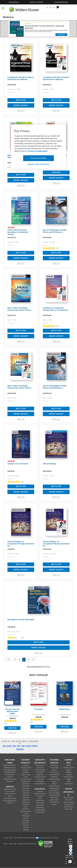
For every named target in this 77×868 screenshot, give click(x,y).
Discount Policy (54, 793)
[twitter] (71, 850)
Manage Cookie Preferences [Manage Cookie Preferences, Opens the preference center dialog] (38, 164)
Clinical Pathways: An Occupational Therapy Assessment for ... (21, 544)
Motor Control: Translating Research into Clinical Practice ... (20, 309)
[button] (70, 862)
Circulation (38, 709)
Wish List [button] (21, 110)
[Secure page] (46, 844)
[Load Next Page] (36, 660)
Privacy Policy (69, 777)
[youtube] (71, 853)
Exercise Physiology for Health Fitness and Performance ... (55, 387)
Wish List (12, 733)
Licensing (40, 779)
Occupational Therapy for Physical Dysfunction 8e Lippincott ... (21, 78)
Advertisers (40, 807)
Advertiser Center (10, 789)
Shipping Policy (46, 838)
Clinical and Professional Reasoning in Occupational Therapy (18, 232)
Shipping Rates (54, 788)
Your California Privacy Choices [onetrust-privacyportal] (27, 838)
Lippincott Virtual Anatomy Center (26, 811)
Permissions (40, 765)
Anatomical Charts (10, 779)
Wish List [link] (56, 183)
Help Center (13, 844)
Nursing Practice (10, 772)
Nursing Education (10, 770)
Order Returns (54, 791)
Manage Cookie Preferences (27, 844)
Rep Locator (54, 800)
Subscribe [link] (56, 172)
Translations (40, 781)
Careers (69, 779)
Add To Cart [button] (21, 100)
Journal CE (40, 768)
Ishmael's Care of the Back (18, 464)
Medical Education (10, 765)
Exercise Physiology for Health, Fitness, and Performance (55, 231)
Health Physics (65, 709)
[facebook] (71, 846)
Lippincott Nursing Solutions (26, 795)
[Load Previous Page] (5, 660)
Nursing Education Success (26, 823)
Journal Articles (14, 2)
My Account (54, 772)
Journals (10, 777)
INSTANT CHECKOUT (21, 105)
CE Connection (10, 791)
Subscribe (12, 728)
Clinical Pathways (50, 464)
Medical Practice (10, 768)
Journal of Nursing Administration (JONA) (12, 711)
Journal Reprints (40, 784)
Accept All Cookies (38, 158)
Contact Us (54, 765)
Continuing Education (61, 2)
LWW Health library (10, 798)
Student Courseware (37, 2)
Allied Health (10, 775)
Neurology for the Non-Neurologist (21, 620)
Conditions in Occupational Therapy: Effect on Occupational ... (56, 309)
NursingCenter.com (10, 801)
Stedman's (10, 781)
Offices (69, 765)
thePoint (10, 803)
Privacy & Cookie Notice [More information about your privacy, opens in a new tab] (38, 151)
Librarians (40, 791)
